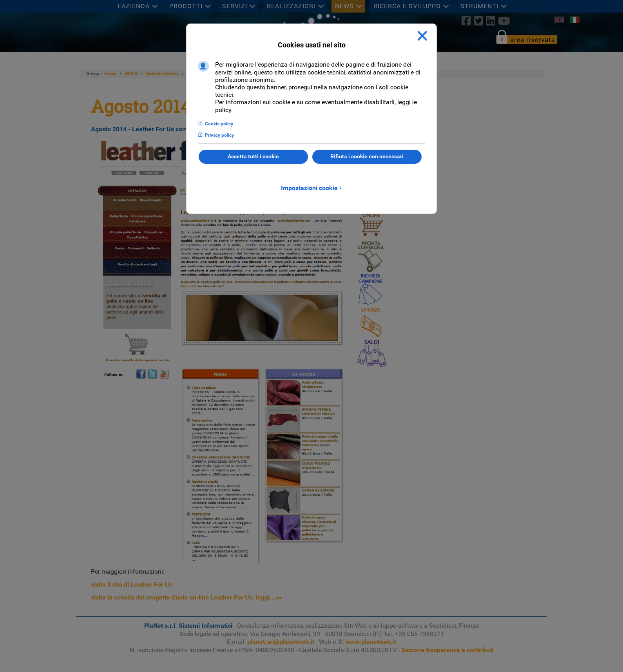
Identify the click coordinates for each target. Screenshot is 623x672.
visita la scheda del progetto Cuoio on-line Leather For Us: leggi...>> (186, 597)
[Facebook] (466, 21)
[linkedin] (490, 21)
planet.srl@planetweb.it (281, 642)
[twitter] (478, 21)
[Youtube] (504, 21)
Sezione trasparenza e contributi (447, 650)
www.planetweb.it (371, 642)
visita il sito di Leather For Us (132, 584)
